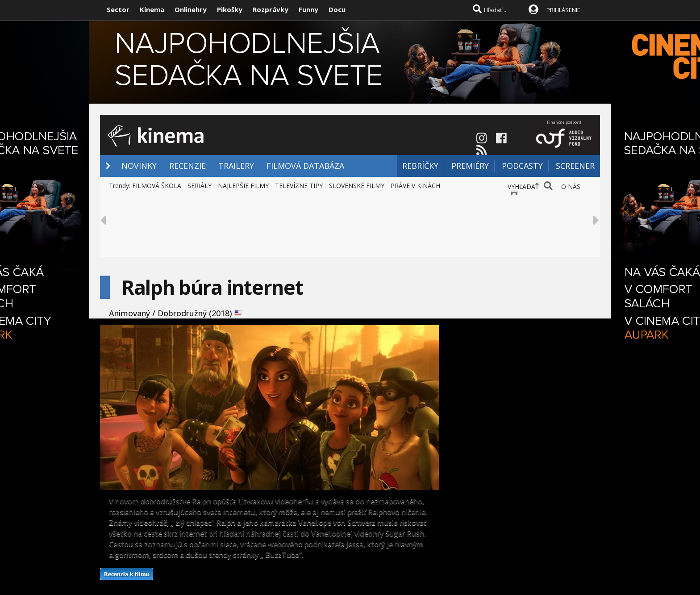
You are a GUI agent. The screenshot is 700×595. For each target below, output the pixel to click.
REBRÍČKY (420, 166)
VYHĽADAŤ (523, 186)
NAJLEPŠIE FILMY (243, 186)
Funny (308, 9)
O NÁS (571, 186)
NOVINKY (139, 166)
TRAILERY (236, 166)
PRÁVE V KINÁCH (415, 186)
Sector (118, 9)
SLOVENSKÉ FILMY (357, 186)
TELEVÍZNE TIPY (299, 186)
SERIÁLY (200, 186)
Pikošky (230, 9)
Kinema (152, 9)
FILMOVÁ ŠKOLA (157, 186)
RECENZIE (187, 166)
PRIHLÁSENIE (563, 10)
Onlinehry (191, 9)
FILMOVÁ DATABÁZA (305, 166)
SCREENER (575, 166)
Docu (337, 9)
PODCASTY (522, 166)
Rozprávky (271, 9)
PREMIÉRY (470, 166)
